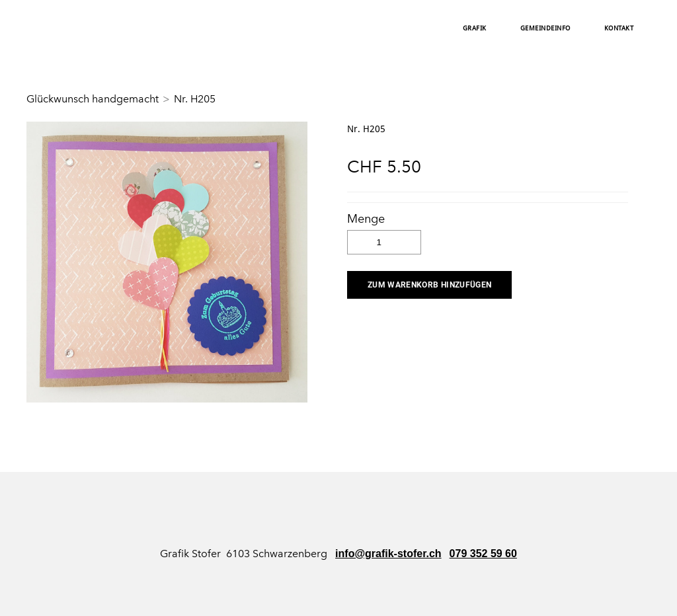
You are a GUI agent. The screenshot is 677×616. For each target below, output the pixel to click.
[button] (430, 285)
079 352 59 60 (483, 554)
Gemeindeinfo (545, 28)
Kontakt (619, 28)
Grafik (475, 28)
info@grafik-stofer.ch (388, 554)
